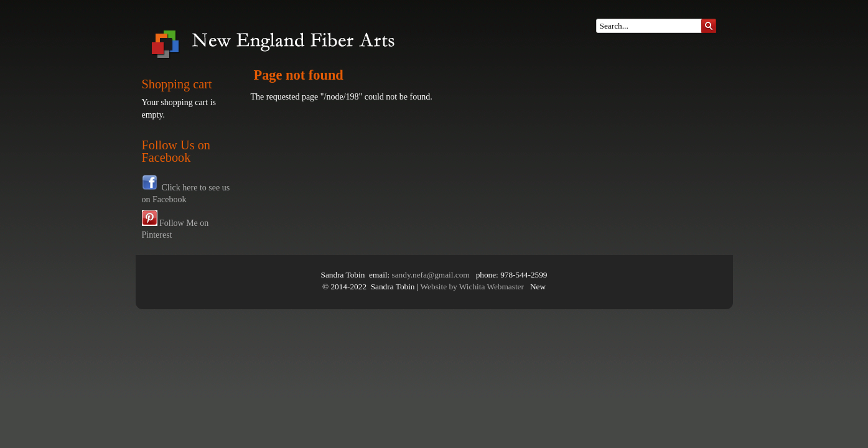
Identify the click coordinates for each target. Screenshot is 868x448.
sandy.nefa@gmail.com (431, 275)
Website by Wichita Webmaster (472, 287)
